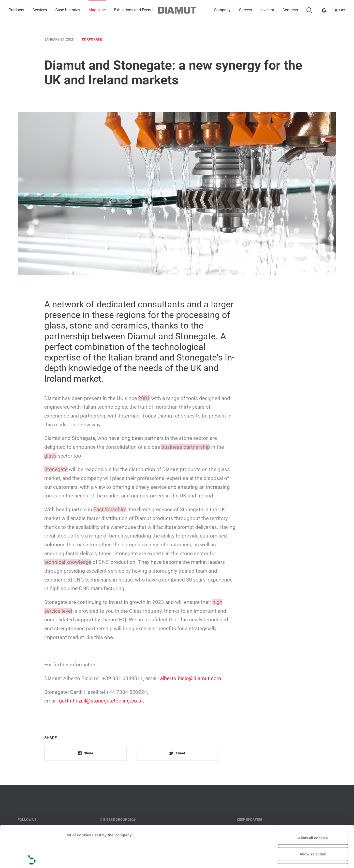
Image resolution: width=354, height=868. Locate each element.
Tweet (177, 753)
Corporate (92, 39)
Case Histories (68, 10)
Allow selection (313, 812)
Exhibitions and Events (134, 10)
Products (16, 10)
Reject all (313, 828)
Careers (245, 10)
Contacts (290, 10)
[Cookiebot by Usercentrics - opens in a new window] (32, 858)
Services (40, 10)
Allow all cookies (313, 796)
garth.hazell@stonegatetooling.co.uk (102, 701)
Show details (76, 858)
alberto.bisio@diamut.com (191, 678)
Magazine (97, 10)
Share (85, 753)
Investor (267, 10)
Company (222, 10)
